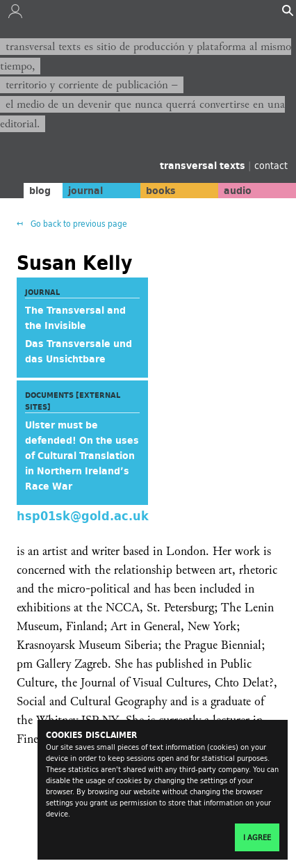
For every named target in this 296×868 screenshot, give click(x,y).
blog (40, 191)
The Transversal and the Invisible (75, 318)
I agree (257, 837)
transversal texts (204, 166)
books (161, 191)
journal (85, 191)
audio (238, 191)
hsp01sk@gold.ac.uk (83, 515)
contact (271, 165)
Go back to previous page (78, 224)
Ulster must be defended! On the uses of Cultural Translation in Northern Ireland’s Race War (82, 456)
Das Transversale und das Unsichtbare (79, 351)
